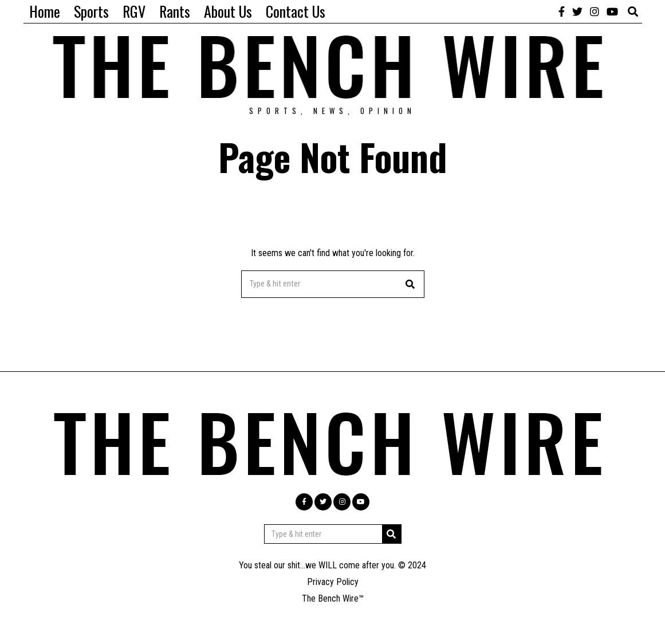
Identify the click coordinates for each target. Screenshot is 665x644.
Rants (175, 11)
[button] (411, 284)
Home (45, 11)
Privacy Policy (333, 582)
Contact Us (296, 11)
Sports (91, 11)
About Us (228, 11)
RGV (134, 11)
